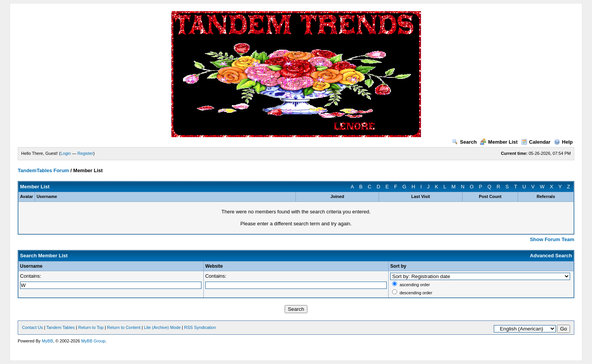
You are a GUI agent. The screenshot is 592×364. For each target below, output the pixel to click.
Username (31, 266)
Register (85, 153)
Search (464, 142)
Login (66, 153)
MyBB (47, 341)
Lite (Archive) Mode (162, 327)
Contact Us (32, 327)
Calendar (536, 142)
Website (214, 266)
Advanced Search (551, 256)
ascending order (415, 285)
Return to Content (124, 327)
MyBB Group (93, 341)
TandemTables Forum (43, 170)
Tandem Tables (60, 327)
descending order (416, 293)
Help (563, 142)
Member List (499, 142)
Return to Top (91, 327)
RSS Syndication (200, 327)
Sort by (398, 266)
